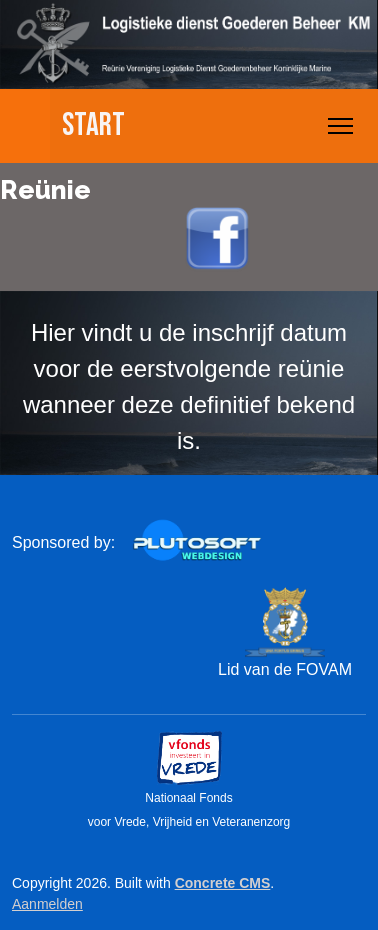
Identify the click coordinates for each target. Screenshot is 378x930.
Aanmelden (47, 904)
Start (93, 125)
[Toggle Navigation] (340, 126)
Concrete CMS (223, 883)
